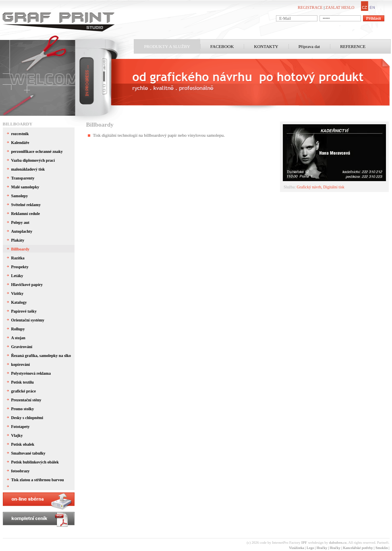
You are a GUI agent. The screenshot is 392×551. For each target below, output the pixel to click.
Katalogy (19, 302)
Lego (310, 548)
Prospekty (20, 267)
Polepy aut (20, 222)
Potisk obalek (23, 444)
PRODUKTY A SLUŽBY (167, 46)
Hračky (322, 548)
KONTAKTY (266, 46)
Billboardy (18, 124)
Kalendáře (20, 143)
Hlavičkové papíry (27, 285)
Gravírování (22, 347)
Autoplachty (22, 231)
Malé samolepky (25, 187)
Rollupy (18, 329)
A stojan (18, 338)
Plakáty (18, 240)
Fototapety (21, 427)
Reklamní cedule (26, 214)
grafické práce (24, 391)
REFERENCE (353, 46)
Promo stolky (23, 409)
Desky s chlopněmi (27, 418)
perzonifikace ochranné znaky (37, 151)
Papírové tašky (24, 311)
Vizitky (18, 293)
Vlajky (17, 435)
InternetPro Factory (289, 543)
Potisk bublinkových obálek (35, 462)
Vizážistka (296, 548)
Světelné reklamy (26, 205)
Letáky (17, 276)
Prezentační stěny (26, 400)
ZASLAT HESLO (340, 7)
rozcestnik (20, 134)
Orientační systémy (28, 320)
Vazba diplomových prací (33, 160)
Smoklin (382, 548)
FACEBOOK (222, 46)
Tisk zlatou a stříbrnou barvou (38, 480)
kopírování (21, 364)
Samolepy (20, 196)
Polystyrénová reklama (31, 373)
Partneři (383, 543)
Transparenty (23, 178)
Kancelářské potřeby (358, 548)
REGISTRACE (310, 7)
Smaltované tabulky (28, 453)
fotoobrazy (21, 471)
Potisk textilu (23, 382)
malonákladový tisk (28, 169)
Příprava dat (309, 46)
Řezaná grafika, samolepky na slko (41, 356)
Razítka (18, 258)
